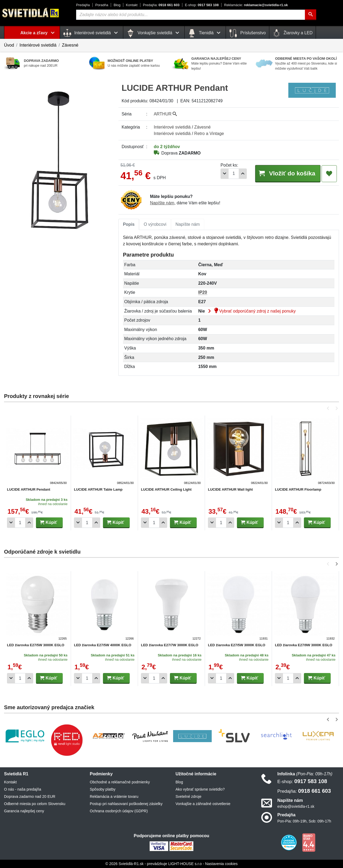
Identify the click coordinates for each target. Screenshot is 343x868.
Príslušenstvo (247, 33)
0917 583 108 (202, 5)
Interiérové (172, 127)
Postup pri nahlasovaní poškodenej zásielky (126, 804)
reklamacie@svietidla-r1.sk (256, 5)
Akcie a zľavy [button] (38, 33)
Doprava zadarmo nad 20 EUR (30, 796)
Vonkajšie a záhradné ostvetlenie (203, 804)
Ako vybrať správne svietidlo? (200, 789)
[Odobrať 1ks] (225, 174)
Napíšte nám (162, 203)
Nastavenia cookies (221, 864)
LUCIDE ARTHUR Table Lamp (98, 489)
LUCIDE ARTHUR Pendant (29, 489)
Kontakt (132, 5)
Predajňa (83, 5)
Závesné (70, 45)
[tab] (129, 224)
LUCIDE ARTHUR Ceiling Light (166, 489)
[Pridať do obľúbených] (329, 174)
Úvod (9, 45)
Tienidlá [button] (205, 33)
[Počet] (234, 174)
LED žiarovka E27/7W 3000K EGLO (170, 645)
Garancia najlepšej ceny (24, 811)
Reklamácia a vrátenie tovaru (114, 796)
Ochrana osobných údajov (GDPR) (119, 811)
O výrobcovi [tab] (155, 224)
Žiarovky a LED (293, 33)
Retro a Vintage (209, 134)
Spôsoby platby (103, 789)
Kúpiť (49, 522)
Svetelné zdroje (189, 796)
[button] (329, 408)
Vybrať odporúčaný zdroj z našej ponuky (251, 311)
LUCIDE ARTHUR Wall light (230, 489)
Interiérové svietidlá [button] (92, 33)
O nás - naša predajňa (23, 789)
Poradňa (102, 5)
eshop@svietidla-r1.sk (296, 806)
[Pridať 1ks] (243, 174)
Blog (117, 5)
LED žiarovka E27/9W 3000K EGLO (304, 645)
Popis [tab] (129, 224)
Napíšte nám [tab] (188, 224)
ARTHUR (165, 114)
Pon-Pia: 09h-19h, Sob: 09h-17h (304, 821)
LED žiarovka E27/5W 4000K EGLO (103, 645)
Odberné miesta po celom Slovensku (35, 804)
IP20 (203, 292)
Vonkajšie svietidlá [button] (154, 33)
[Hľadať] (311, 15)
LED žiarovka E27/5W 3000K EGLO (36, 645)
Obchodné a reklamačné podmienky (120, 782)
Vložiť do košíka (288, 173)
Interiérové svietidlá (38, 45)
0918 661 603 (161, 5)
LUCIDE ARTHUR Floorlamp (298, 489)
